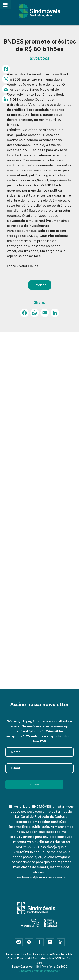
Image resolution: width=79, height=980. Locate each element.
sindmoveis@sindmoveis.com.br (39, 971)
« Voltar (40, 285)
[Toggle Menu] (5, 5)
